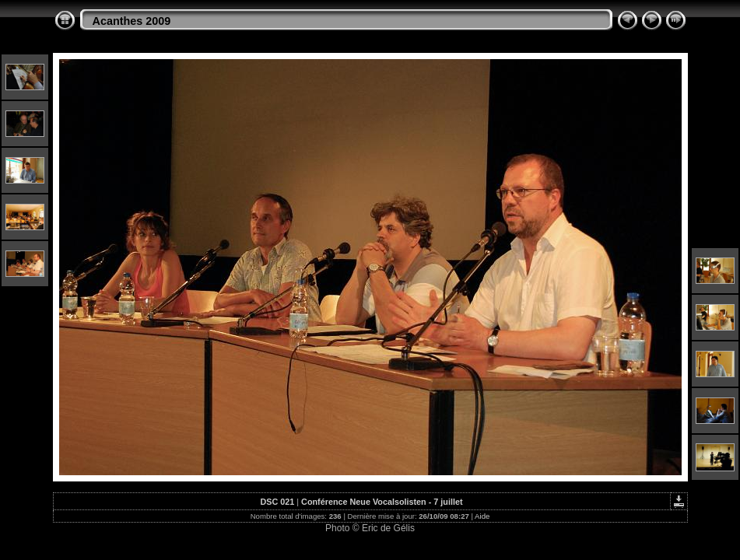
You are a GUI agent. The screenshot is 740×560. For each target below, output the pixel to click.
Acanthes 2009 (132, 21)
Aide (482, 516)
